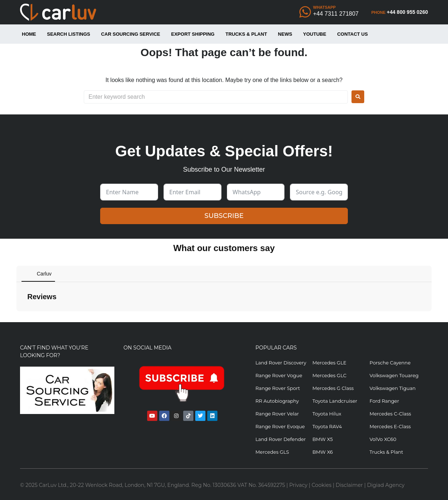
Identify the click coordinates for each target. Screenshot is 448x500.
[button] (16, 319)
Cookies (322, 485)
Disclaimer (349, 485)
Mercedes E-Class (390, 426)
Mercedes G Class (333, 388)
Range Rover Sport (278, 388)
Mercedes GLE (329, 363)
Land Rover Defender (280, 439)
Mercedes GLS (272, 452)
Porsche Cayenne (390, 363)
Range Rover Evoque (280, 426)
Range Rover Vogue (279, 375)
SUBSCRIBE (224, 216)
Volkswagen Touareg (394, 375)
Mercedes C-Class (390, 414)
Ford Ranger (384, 401)
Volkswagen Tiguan (392, 388)
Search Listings (68, 34)
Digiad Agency (386, 485)
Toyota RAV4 (327, 426)
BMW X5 (323, 439)
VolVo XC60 (383, 439)
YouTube (315, 34)
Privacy (298, 485)
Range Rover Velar (277, 414)
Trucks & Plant (246, 34)
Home (29, 34)
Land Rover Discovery (281, 363)
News (285, 34)
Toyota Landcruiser (335, 401)
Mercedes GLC (330, 375)
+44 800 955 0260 (407, 12)
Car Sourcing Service (130, 34)
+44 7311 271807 (336, 14)
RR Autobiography (277, 401)
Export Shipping (193, 34)
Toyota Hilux (327, 414)
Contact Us (353, 34)
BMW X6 (323, 452)
